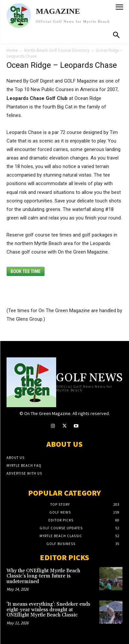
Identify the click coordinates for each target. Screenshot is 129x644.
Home (12, 50)
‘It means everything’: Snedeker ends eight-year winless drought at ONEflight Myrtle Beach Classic (48, 610)
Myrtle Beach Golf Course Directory (57, 50)
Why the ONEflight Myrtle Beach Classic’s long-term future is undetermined (43, 576)
